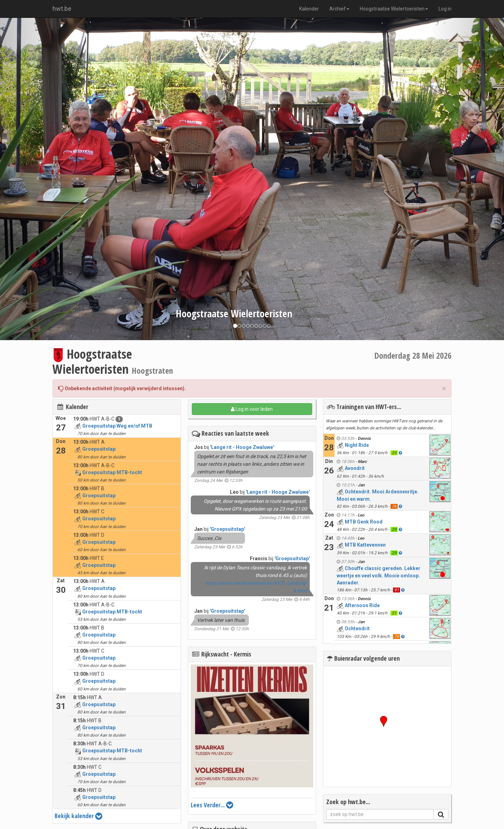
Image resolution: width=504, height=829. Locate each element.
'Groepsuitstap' (227, 529)
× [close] (444, 389)
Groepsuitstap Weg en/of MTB (117, 426)
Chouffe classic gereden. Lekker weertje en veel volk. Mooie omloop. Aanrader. (379, 575)
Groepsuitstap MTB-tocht (112, 472)
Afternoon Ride (362, 605)
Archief (339, 9)
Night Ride (357, 445)
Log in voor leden (252, 409)
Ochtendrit (357, 628)
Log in (445, 9)
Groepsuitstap (99, 449)
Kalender (309, 9)
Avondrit (355, 468)
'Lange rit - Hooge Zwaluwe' (242, 447)
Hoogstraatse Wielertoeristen (394, 9)
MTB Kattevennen (365, 545)
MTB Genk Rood (364, 522)
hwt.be (62, 9)
